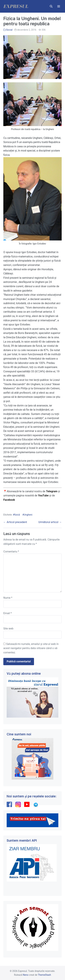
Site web (8, 629)
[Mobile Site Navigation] (59, 6)
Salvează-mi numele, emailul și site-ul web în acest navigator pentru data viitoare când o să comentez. (31, 648)
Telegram (52, 491)
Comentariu (11, 552)
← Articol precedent (15, 522)
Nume (8, 598)
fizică (17, 515)
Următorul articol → (50, 522)
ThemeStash (44, 975)
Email (7, 613)
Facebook (9, 500)
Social (9, 30)
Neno (26, 975)
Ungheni (28, 515)
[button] (51, 6)
